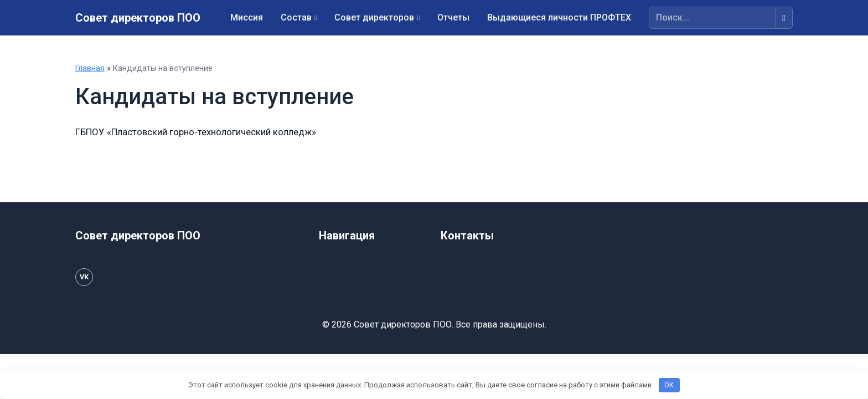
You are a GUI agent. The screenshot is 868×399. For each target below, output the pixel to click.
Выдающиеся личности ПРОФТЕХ (559, 17)
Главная (90, 68)
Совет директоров (374, 17)
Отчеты (453, 17)
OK (669, 385)
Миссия (247, 17)
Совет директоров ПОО (138, 18)
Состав (296, 17)
